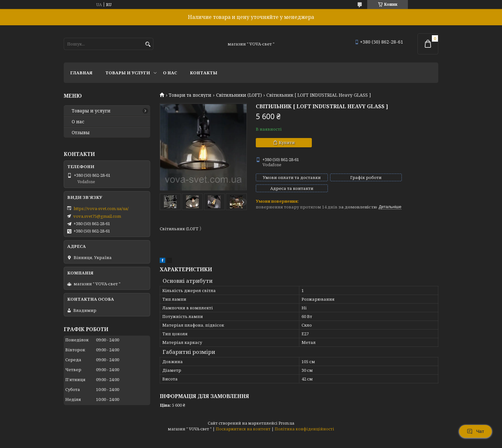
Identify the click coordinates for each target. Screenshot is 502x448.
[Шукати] (148, 44)
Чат (475, 431)
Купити (287, 143)
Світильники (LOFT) (239, 95)
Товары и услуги (128, 73)
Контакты (204, 73)
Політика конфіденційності (304, 426)
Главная (81, 73)
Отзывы (81, 133)
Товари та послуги (190, 95)
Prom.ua (286, 421)
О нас (170, 73)
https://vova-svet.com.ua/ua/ (101, 208)
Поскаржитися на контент (243, 426)
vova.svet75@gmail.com (97, 216)
